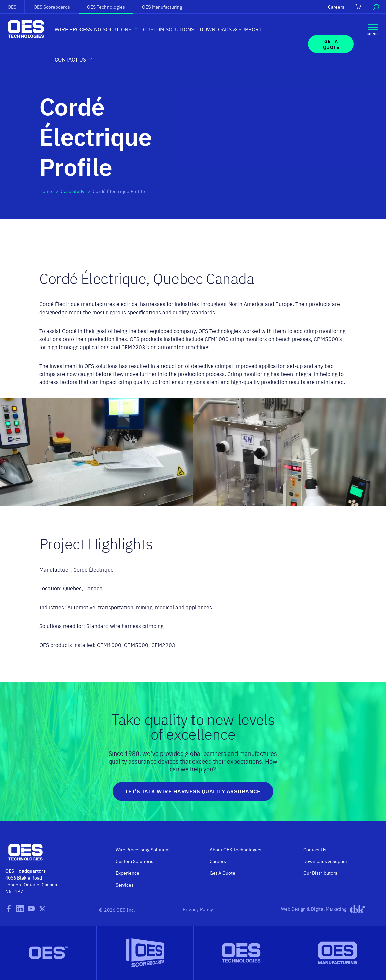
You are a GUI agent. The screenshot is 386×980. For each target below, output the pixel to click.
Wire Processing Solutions (143, 849)
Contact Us (315, 849)
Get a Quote (331, 44)
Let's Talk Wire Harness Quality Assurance (193, 791)
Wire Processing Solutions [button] (93, 29)
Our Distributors (320, 873)
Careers (336, 7)
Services (125, 885)
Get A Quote (223, 873)
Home (46, 191)
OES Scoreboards (52, 7)
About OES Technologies (235, 849)
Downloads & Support (231, 29)
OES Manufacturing (162, 7)
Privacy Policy (198, 909)
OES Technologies (106, 7)
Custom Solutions (169, 29)
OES (12, 7)
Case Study (73, 191)
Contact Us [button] (70, 59)
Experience (127, 873)
